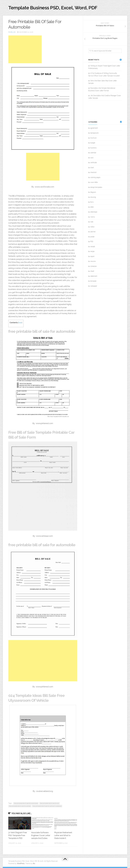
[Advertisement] (25, 49)
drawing (93, 197)
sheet (92, 271)
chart (92, 168)
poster (92, 237)
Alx (34, 863)
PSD (92, 242)
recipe (92, 251)
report (92, 256)
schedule (93, 266)
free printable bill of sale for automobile (26, 803)
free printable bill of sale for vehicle (20, 806)
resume (93, 261)
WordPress (21, 863)
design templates (96, 187)
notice (92, 227)
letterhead (94, 212)
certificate (94, 163)
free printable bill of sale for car (49, 803)
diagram (93, 192)
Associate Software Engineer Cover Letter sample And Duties (41, 835)
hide (20, 323)
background (94, 133)
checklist (93, 172)
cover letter (94, 182)
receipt (93, 247)
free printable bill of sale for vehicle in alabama (47, 806)
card (92, 158)
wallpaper (94, 286)
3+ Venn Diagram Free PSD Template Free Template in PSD (18, 835)
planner (93, 232)
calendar (93, 153)
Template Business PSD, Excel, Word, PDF (53, 8)
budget (93, 143)
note (92, 222)
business (93, 148)
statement (94, 276)
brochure (93, 138)
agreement (94, 128)
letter (92, 207)
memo (93, 217)
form (92, 202)
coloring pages (95, 177)
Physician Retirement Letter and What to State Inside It (63, 835)
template (12, 32)
